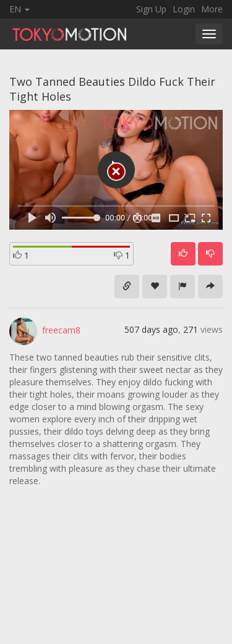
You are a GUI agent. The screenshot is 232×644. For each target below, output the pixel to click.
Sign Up (151, 9)
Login (184, 9)
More (212, 9)
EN (19, 9)
